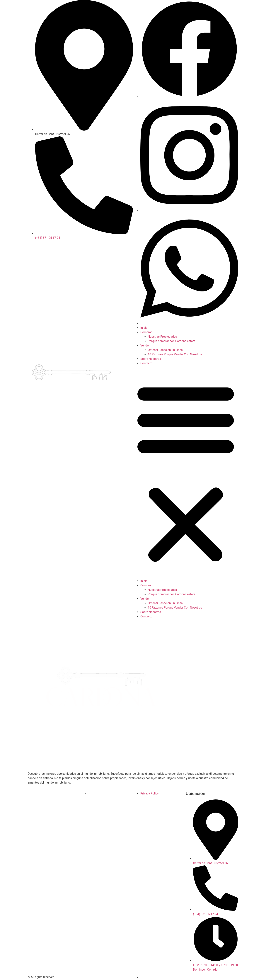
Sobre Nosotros (151, 359)
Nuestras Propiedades (162, 337)
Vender (145, 345)
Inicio (144, 328)
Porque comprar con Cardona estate (172, 341)
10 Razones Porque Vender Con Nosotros (175, 354)
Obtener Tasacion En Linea (165, 350)
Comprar (146, 332)
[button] (186, 472)
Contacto (146, 363)
